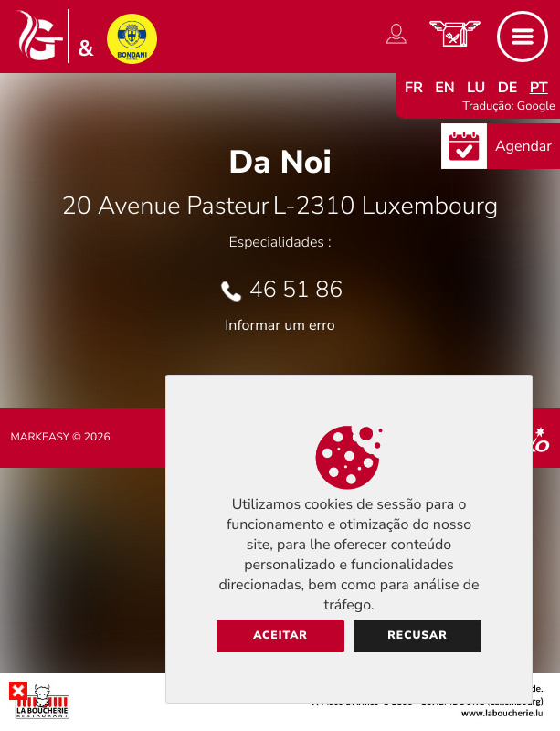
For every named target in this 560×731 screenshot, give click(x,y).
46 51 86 (296, 290)
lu (476, 88)
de (508, 88)
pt (539, 88)
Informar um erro (280, 325)
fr (414, 88)
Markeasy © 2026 (61, 438)
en (445, 88)
